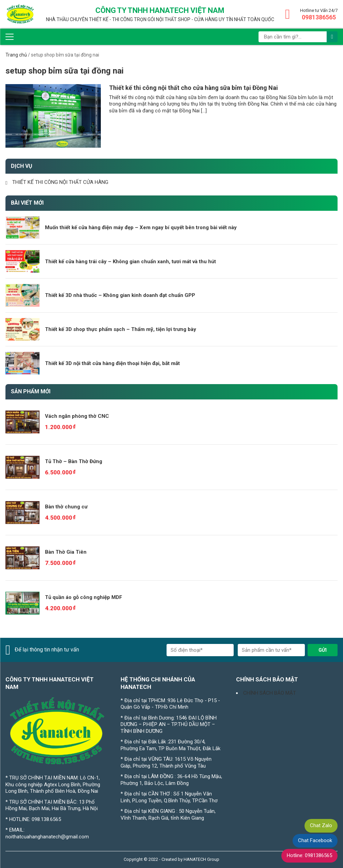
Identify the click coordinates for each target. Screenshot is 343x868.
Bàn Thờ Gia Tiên (66, 552)
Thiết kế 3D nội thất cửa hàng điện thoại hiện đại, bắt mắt (112, 363)
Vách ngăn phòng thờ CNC (77, 416)
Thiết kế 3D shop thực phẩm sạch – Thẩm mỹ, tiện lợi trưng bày (121, 329)
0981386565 (319, 17)
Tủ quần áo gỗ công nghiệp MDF (84, 597)
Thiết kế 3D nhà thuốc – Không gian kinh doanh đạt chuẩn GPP (120, 295)
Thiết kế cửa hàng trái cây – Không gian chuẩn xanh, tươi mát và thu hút (130, 262)
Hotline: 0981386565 (309, 855)
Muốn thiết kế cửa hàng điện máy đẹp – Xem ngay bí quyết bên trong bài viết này (141, 227)
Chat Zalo (321, 825)
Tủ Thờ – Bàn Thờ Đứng (74, 461)
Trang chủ (16, 55)
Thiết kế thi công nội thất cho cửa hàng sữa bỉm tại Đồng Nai (193, 88)
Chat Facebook (315, 840)
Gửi (323, 650)
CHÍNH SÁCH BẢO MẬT (270, 693)
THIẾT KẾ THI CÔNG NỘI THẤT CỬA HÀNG (60, 182)
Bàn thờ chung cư (66, 507)
